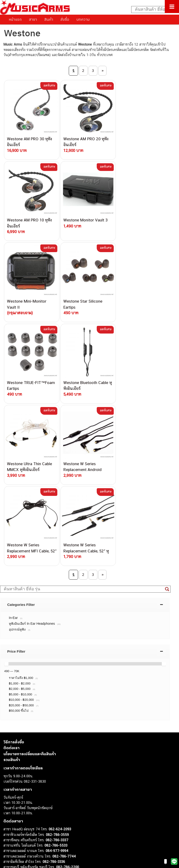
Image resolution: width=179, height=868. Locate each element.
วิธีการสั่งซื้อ (14, 579)
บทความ (83, 19)
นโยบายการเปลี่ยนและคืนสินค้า (30, 591)
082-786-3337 (57, 677)
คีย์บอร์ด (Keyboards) (19, 797)
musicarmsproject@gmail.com (37, 779)
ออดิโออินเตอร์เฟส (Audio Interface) (30, 818)
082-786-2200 (68, 704)
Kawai (8, 844)
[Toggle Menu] (172, 7)
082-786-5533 (56, 683)
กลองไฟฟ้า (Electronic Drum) (25, 813)
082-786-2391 (66, 736)
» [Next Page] (103, 70)
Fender (9, 829)
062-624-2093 (60, 666)
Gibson (9, 834)
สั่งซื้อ (65, 19)
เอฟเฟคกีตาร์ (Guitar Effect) (24, 808)
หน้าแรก (15, 19)
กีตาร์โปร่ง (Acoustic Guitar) (25, 792)
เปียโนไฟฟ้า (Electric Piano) (24, 802)
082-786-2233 (72, 726)
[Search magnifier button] (167, 426)
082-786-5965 (67, 731)
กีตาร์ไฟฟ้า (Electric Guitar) (24, 787)
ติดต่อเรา (12, 585)
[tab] (85, 442)
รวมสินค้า (12, 597)
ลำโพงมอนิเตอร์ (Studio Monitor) (28, 823)
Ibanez (9, 839)
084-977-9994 (57, 688)
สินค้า (49, 19)
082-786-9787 (57, 720)
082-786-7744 (64, 694)
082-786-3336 (54, 699)
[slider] (6, 501)
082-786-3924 (43, 710)
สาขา (33, 19)
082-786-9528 (46, 715)
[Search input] (153, 10)
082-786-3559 (57, 672)
